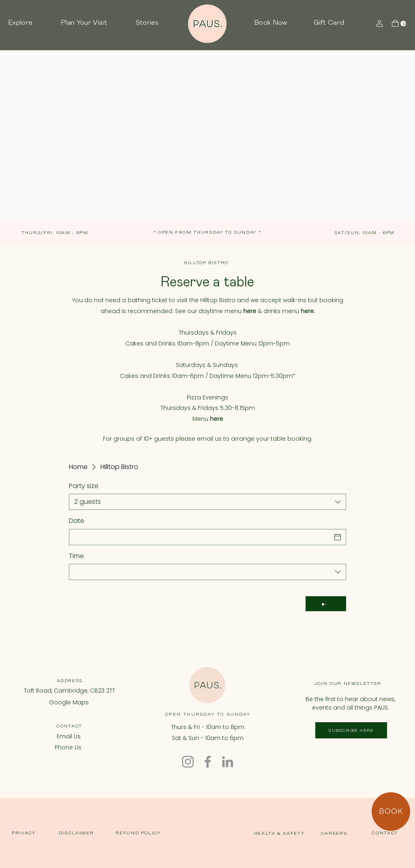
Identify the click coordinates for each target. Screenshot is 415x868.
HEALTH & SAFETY (279, 833)
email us (209, 439)
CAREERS (334, 833)
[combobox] (207, 502)
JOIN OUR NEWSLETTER (348, 684)
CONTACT (70, 726)
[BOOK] (391, 811)
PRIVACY (24, 833)
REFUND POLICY (138, 833)
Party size (84, 486)
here (216, 419)
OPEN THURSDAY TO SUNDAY (208, 714)
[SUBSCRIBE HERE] (351, 730)
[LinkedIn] (228, 762)
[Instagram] (188, 762)
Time (76, 556)
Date (77, 521)
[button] (30, 23)
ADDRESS (70, 681)
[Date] (200, 537)
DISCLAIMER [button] (76, 833)
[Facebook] (208, 762)
